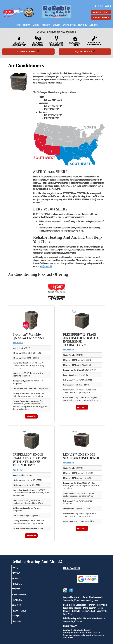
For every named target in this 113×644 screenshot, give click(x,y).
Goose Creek (81, 605)
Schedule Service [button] (101, 17)
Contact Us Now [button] (101, 12)
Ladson (78, 608)
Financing (82, 25)
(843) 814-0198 (46, 266)
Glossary (20, 621)
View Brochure (18, 343)
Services (56, 25)
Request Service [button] (85, 52)
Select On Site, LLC (83, 630)
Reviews (27, 25)
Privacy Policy (23, 611)
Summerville (102, 611)
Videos (36, 25)
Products (46, 25)
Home (18, 25)
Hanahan (91, 605)
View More (31, 416)
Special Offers (69, 25)
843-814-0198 (71, 568)
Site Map (20, 616)
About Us (93, 25)
